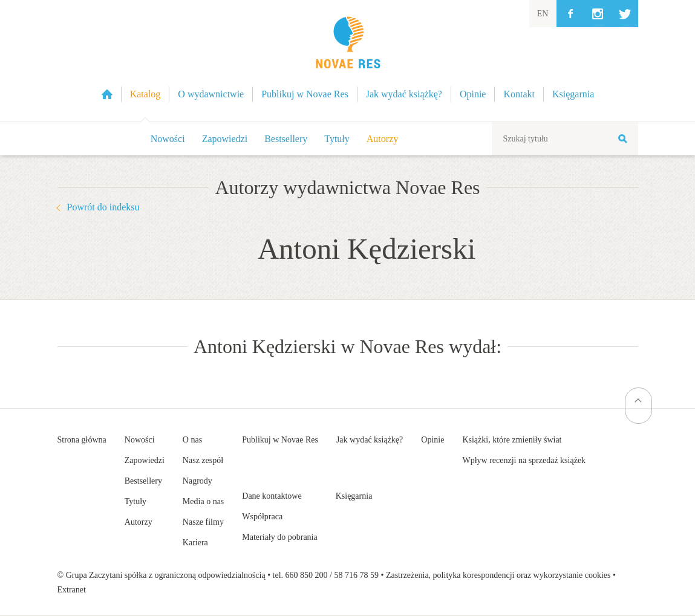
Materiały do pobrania (279, 537)
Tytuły (337, 139)
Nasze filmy (203, 522)
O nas (192, 440)
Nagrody (197, 481)
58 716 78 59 (356, 575)
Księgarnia (354, 496)
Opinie (432, 440)
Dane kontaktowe (272, 496)
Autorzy (382, 139)
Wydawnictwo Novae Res (348, 61)
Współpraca (262, 517)
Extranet (72, 590)
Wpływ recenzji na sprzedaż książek (524, 460)
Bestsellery (286, 139)
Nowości (168, 139)
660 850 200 (307, 575)
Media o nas (203, 501)
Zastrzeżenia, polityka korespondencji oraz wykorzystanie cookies (498, 575)
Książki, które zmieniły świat (512, 440)
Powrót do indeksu (103, 207)
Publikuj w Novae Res (280, 440)
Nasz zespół (203, 460)
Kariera (195, 543)
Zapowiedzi (225, 139)
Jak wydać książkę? (370, 440)
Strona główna (82, 440)
